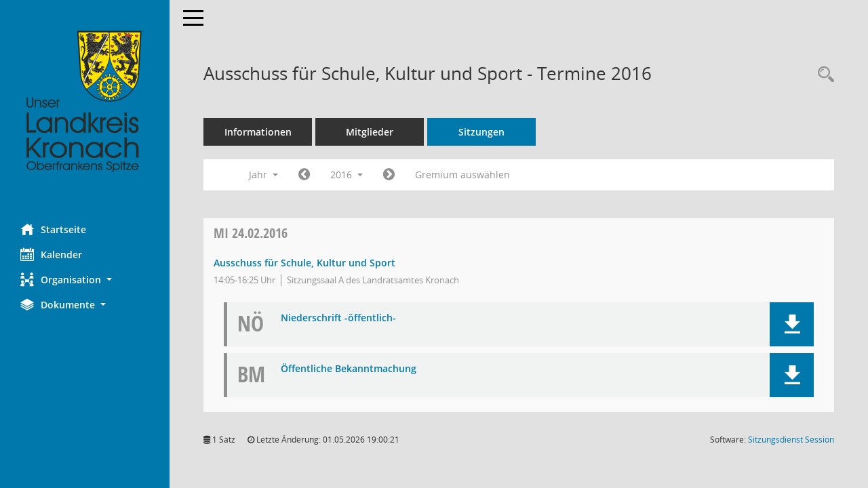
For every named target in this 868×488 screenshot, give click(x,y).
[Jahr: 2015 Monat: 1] (304, 175)
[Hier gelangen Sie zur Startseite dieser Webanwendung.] (85, 102)
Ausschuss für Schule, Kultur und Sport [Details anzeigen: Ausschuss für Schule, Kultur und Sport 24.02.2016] (304, 263)
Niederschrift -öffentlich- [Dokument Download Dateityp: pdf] (338, 318)
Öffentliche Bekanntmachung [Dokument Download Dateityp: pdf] (349, 369)
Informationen (258, 132)
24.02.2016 (251, 233)
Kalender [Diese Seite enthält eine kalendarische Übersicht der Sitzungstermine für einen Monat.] (51, 254)
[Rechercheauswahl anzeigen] (823, 75)
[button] (85, 280)
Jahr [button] (263, 175)
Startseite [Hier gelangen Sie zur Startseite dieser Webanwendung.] (53, 229)
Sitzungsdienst (791, 440)
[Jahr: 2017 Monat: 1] (389, 175)
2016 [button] (347, 175)
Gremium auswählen (462, 175)
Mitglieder (370, 132)
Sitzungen (481, 132)
